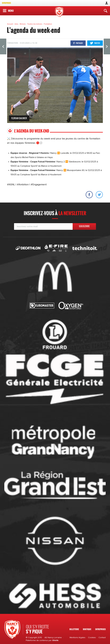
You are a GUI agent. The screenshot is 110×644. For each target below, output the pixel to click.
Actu (17, 24)
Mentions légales (77, 638)
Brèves (23, 24)
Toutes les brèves (35, 24)
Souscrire (84, 226)
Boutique (87, 629)
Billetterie (74, 629)
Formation (48, 24)
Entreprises (6, 3)
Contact (102, 638)
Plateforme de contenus (37, 640)
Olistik (55, 640)
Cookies (92, 638)
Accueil (10, 24)
